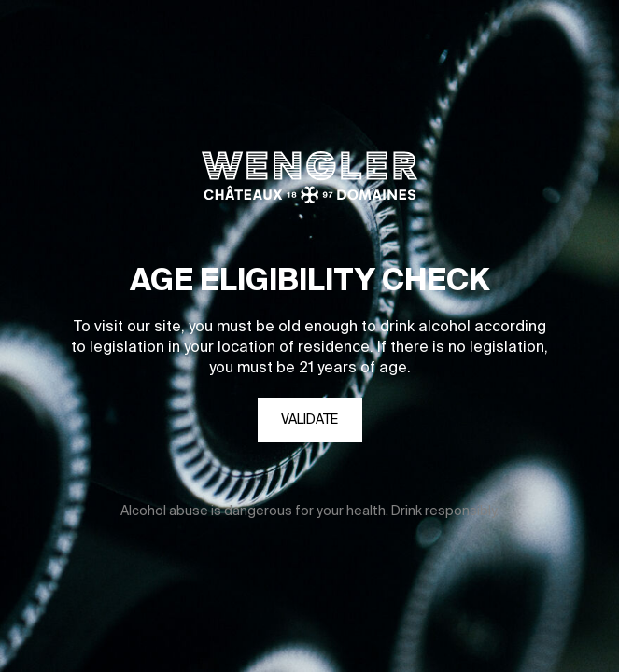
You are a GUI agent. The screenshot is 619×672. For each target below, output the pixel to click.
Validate (309, 420)
